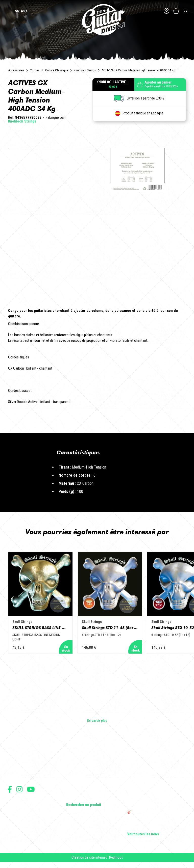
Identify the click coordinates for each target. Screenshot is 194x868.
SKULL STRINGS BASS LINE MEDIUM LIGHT (42, 631)
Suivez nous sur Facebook (10, 789)
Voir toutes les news (143, 834)
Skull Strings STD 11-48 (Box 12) (118, 631)
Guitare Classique (57, 70)
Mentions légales (18, 813)
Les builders (16, 755)
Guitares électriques (81, 755)
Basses (71, 770)
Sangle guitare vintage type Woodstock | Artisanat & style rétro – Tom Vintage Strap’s (156, 775)
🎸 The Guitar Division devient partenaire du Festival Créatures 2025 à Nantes (157, 814)
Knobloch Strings (85, 70)
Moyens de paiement (21, 824)
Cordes (35, 70)
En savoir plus (97, 720)
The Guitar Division (97, 21)
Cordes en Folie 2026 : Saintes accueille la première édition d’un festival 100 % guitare (156, 759)
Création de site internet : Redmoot (97, 860)
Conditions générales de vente (27, 807)
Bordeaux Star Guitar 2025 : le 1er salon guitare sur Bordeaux (155, 825)
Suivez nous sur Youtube (31, 789)
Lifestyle (72, 798)
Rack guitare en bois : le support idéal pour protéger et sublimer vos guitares (155, 788)
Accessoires (16, 70)
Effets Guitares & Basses (84, 784)
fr (186, 11)
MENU (21, 11)
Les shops (15, 762)
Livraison (13, 829)
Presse (13, 777)
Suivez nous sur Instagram (19, 789)
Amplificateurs (77, 777)
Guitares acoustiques (82, 762)
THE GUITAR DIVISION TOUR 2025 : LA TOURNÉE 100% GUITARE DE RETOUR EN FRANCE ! (156, 801)
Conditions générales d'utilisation (29, 802)
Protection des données (23, 818)
